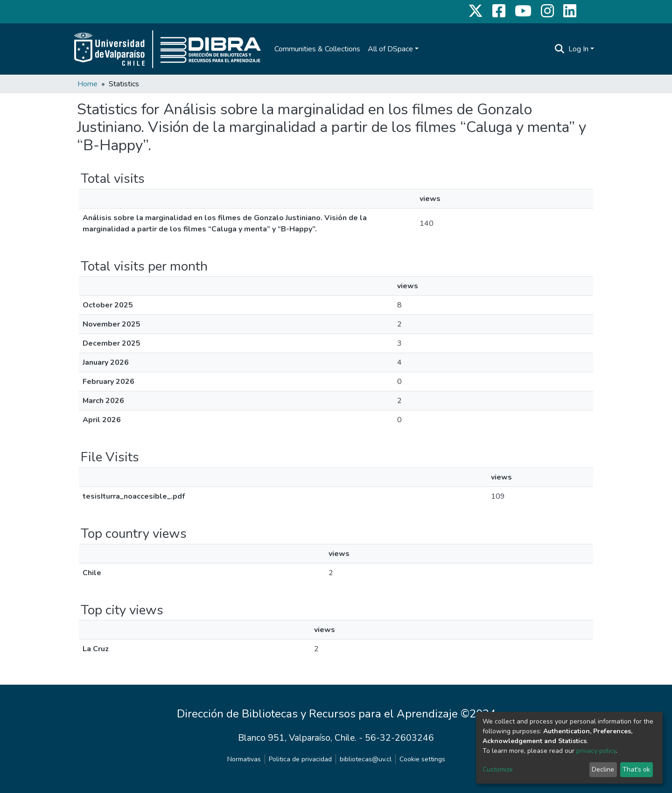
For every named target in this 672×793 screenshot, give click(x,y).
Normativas (244, 759)
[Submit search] (560, 49)
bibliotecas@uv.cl (366, 759)
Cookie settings (422, 759)
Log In (578, 49)
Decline (603, 769)
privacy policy (596, 751)
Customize (498, 769)
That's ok (636, 769)
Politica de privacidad (300, 759)
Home (87, 84)
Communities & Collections (317, 49)
